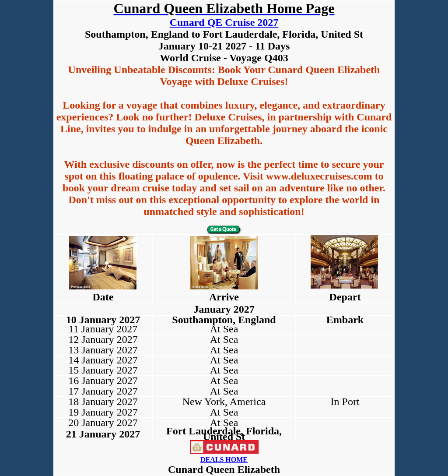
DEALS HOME (224, 460)
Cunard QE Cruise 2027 (224, 22)
